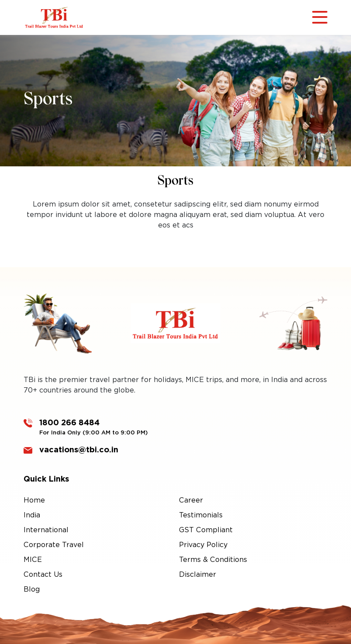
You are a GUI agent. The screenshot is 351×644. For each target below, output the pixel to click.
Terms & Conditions (213, 560)
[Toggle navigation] (320, 17)
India (32, 515)
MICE (33, 560)
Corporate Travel (54, 545)
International (46, 530)
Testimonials (201, 515)
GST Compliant (206, 530)
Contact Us (43, 574)
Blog (32, 589)
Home (34, 500)
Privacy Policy (203, 545)
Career (191, 500)
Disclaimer (198, 574)
